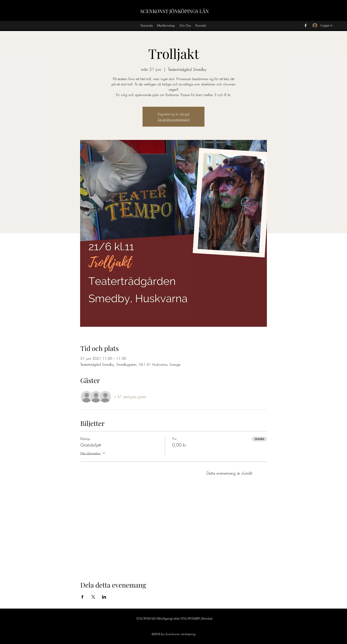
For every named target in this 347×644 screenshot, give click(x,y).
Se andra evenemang (174, 119)
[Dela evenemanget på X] (93, 597)
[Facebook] (306, 25)
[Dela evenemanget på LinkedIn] (104, 597)
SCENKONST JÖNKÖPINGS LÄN (175, 11)
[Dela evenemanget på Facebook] (82, 597)
